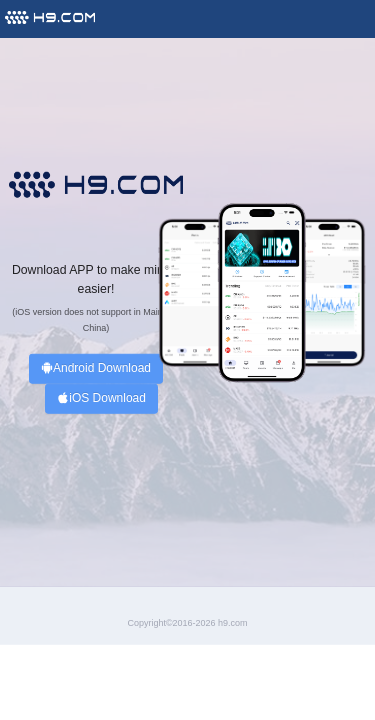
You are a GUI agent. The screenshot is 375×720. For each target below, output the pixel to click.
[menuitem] (50, 16)
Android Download (96, 368)
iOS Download (101, 398)
